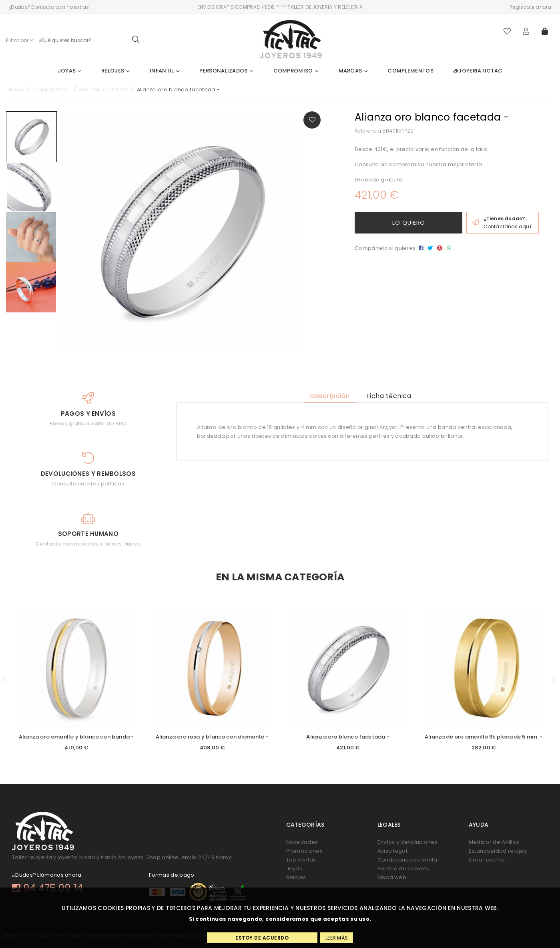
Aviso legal (392, 851)
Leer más (337, 938)
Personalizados (226, 71)
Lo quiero (409, 223)
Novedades (302, 842)
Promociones (304, 851)
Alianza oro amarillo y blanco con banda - (76, 737)
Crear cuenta (487, 860)
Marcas (353, 71)
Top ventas (301, 860)
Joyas (70, 71)
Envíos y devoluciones (407, 842)
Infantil (165, 71)
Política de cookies (403, 868)
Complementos (410, 71)
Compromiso (296, 71)
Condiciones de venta (407, 860)
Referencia (368, 131)
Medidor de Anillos (494, 842)
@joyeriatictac (478, 71)
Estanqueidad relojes (498, 851)
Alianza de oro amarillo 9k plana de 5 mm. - (484, 737)
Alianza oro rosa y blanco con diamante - (212, 737)
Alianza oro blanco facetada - (348, 737)
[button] (6, 680)
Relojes (116, 71)
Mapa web (392, 877)
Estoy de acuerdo (262, 938)
